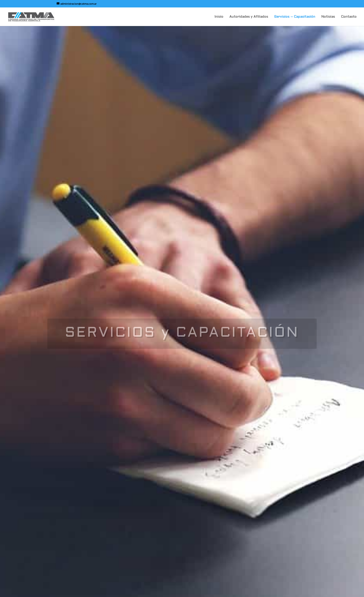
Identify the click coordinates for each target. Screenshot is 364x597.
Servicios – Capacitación (295, 17)
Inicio (219, 17)
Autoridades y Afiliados (249, 17)
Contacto (349, 17)
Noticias (328, 17)
